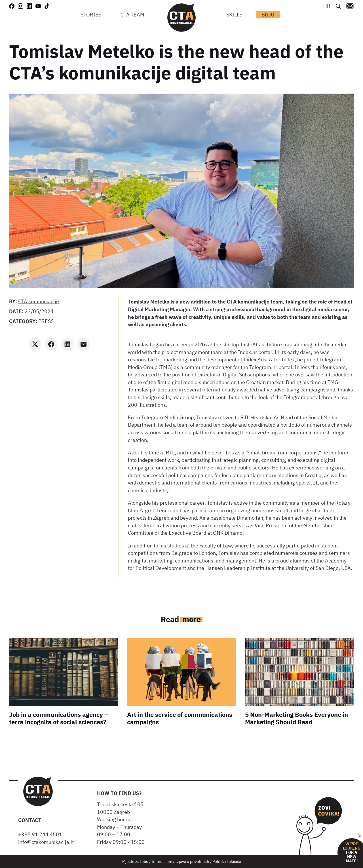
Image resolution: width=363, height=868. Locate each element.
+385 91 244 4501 (41, 834)
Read (182, 619)
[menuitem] (327, 6)
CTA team (132, 15)
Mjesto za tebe (135, 861)
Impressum (162, 861)
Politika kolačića (227, 861)
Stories (91, 15)
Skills (234, 15)
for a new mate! (352, 853)
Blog (268, 15)
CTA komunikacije (39, 301)
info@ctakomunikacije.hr (47, 842)
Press (46, 321)
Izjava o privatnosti (192, 861)
